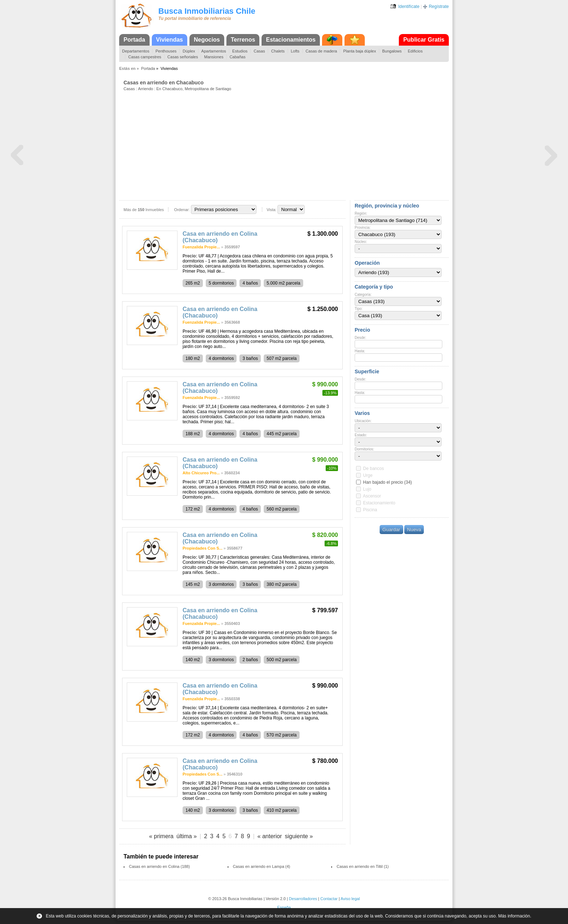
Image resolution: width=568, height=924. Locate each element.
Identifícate (409, 7)
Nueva (414, 530)
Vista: (272, 210)
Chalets (278, 51)
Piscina (370, 510)
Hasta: (360, 351)
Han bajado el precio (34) (387, 482)
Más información (514, 916)
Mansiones (214, 57)
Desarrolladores (303, 899)
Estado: (361, 435)
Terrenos (243, 40)
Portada (134, 40)
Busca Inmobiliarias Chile (207, 11)
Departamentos (136, 51)
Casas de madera (321, 51)
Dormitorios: (364, 449)
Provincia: (363, 228)
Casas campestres (145, 57)
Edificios (415, 51)
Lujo (367, 489)
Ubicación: (363, 421)
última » (187, 836)
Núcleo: (361, 242)
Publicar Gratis (424, 40)
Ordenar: (182, 210)
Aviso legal (350, 899)
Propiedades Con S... (202, 548)
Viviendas (170, 40)
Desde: (360, 338)
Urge (368, 475)
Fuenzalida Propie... (201, 247)
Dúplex (189, 51)
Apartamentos (214, 51)
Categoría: (363, 295)
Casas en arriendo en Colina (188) (159, 866)
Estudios (240, 51)
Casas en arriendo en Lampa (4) (262, 866)
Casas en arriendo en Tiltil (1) (363, 866)
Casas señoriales (183, 57)
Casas (259, 51)
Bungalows (392, 51)
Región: (361, 213)
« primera (161, 836)
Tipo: (359, 309)
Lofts (295, 51)
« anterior (270, 836)
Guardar (391, 530)
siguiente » (299, 836)
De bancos (373, 469)
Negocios (207, 40)
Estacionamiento (379, 503)
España (284, 907)
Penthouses (166, 51)
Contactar (329, 899)
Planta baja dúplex (360, 51)
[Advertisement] (286, 145)
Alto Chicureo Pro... (201, 473)
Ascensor (372, 496)
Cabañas (238, 57)
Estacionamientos (291, 40)
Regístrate (439, 7)
